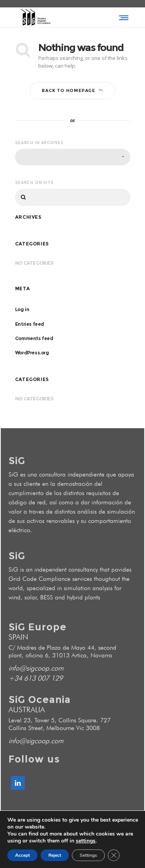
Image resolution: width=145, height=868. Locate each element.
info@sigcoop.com (36, 668)
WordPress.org (32, 353)
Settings (88, 855)
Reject (55, 855)
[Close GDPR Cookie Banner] (114, 855)
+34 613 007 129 (36, 678)
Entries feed (30, 324)
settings (86, 841)
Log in (22, 309)
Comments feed (34, 338)
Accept (22, 855)
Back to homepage (72, 90)
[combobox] (73, 157)
